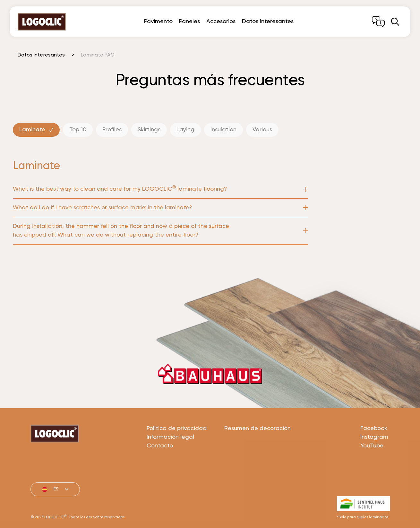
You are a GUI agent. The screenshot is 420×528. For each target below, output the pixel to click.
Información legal (170, 462)
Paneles (189, 22)
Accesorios (221, 22)
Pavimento (158, 22)
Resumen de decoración (257, 453)
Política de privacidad (177, 453)
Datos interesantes (268, 22)
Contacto (160, 470)
